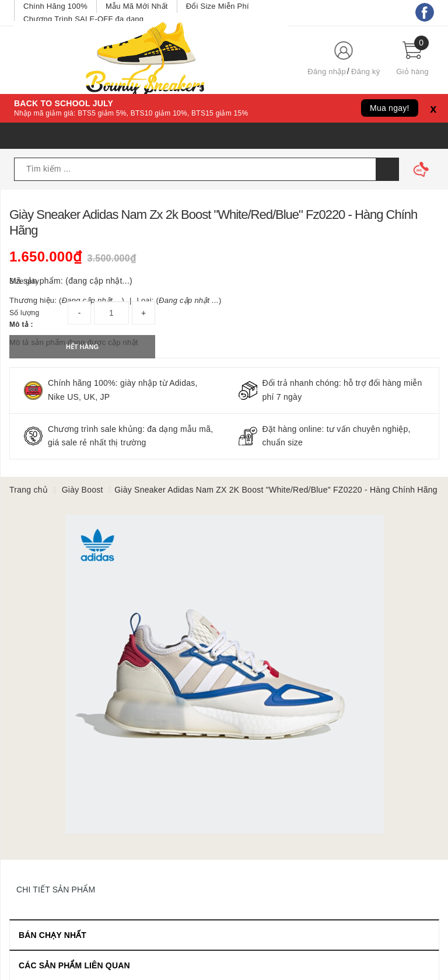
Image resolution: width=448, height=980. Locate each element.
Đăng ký (365, 72)
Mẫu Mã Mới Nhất (137, 6)
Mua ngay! (390, 108)
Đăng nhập (327, 72)
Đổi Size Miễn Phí (218, 6)
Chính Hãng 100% (55, 6)
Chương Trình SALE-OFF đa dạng (83, 19)
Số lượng (24, 313)
